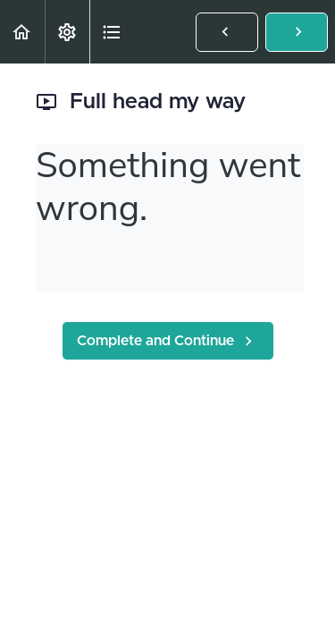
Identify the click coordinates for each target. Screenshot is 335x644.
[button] (22, 32)
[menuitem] (67, 32)
